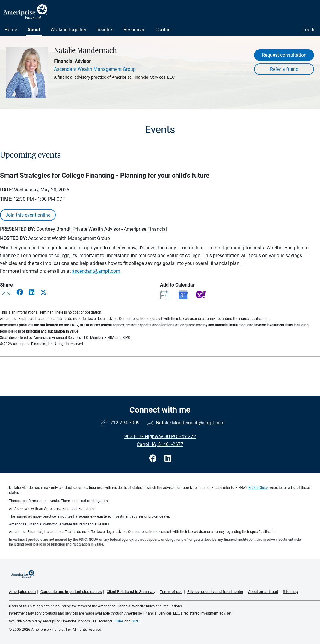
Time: (6, 199)
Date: (6, 190)
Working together (68, 30)
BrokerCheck (258, 488)
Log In (309, 30)
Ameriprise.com (22, 592)
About (34, 30)
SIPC (135, 621)
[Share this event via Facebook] (20, 292)
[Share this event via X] (43, 292)
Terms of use (171, 592)
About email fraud (263, 592)
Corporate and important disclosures (71, 592)
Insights (105, 30)
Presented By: (18, 229)
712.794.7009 (125, 423)
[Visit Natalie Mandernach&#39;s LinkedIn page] (168, 458)
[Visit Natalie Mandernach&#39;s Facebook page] (154, 458)
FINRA (118, 621)
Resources (134, 30)
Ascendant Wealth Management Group (95, 69)
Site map (290, 592)
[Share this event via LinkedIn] (32, 292)
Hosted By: (13, 238)
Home (11, 30)
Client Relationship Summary (131, 592)
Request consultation (284, 55)
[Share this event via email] (6, 294)
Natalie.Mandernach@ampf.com (190, 423)
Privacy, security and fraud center (215, 592)
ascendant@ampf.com (96, 271)
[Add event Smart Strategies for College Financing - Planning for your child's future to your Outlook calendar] (165, 295)
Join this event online (28, 215)
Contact (164, 30)
